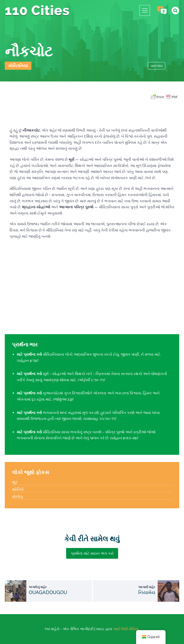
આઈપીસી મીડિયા (126, 629)
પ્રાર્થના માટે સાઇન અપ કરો (92, 553)
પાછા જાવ (157, 66)
